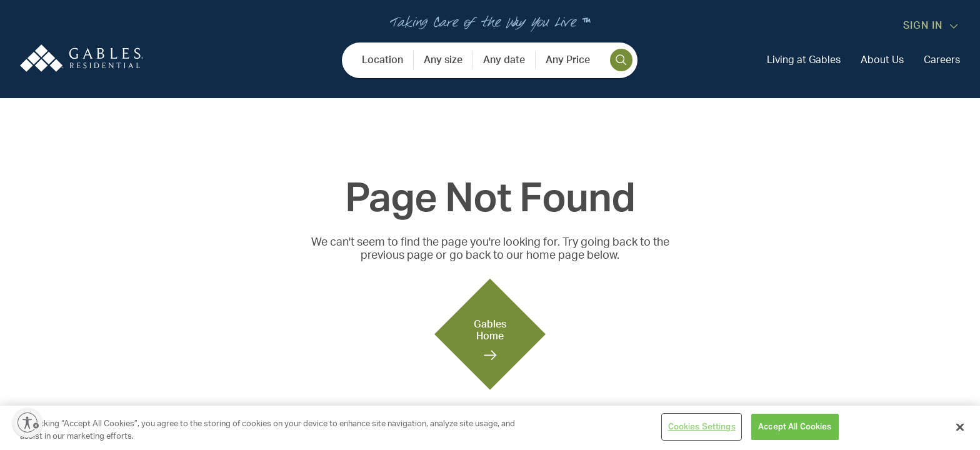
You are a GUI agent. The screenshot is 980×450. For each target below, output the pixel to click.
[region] (490, 428)
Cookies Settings (702, 427)
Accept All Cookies (795, 427)
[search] (621, 60)
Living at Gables (804, 60)
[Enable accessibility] (27, 422)
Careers (942, 60)
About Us (882, 60)
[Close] (960, 427)
